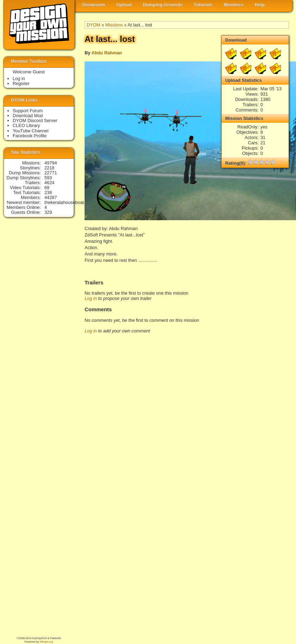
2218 (49, 168)
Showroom (93, 5)
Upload (124, 5)
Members (234, 5)
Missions (114, 25)
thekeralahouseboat (64, 202)
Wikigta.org (46, 642)
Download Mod (28, 116)
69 (47, 188)
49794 (51, 163)
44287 (51, 197)
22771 (51, 173)
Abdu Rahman (107, 53)
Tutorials (203, 5)
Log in (91, 298)
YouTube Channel (31, 131)
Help (260, 5)
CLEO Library (26, 125)
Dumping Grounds (163, 5)
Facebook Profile (30, 136)
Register (21, 83)
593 (48, 178)
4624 (49, 183)
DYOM (93, 25)
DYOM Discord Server (35, 121)
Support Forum (28, 111)
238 (48, 192)
